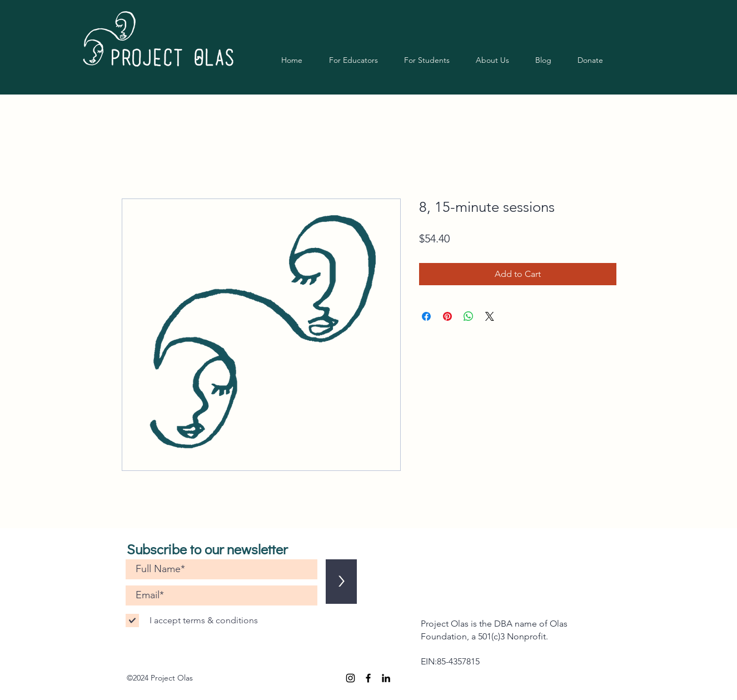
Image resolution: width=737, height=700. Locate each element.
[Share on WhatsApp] (469, 316)
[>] (341, 582)
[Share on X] (490, 316)
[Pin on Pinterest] (447, 316)
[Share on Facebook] (426, 316)
